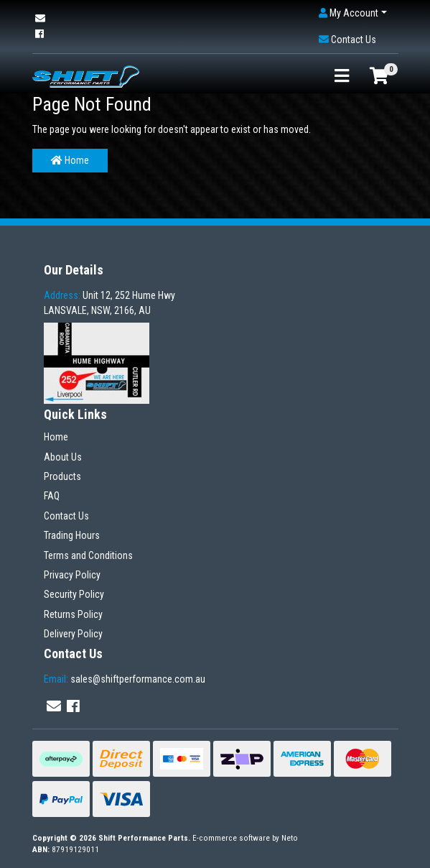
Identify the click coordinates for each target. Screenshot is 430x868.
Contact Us (66, 516)
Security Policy (74, 594)
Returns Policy (73, 614)
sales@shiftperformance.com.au (125, 679)
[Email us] (40, 19)
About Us (63, 457)
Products (62, 476)
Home (70, 160)
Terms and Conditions (88, 555)
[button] (353, 13)
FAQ (52, 496)
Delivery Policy (73, 634)
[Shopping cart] (379, 77)
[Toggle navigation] (342, 77)
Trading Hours (72, 535)
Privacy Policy (72, 575)
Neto (290, 838)
